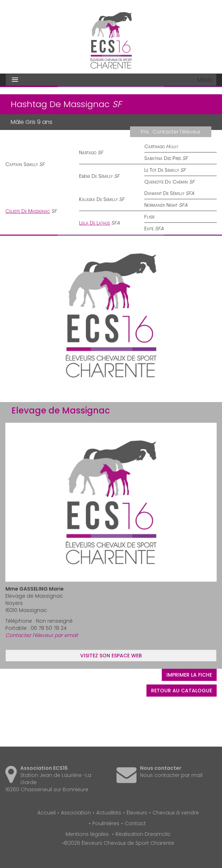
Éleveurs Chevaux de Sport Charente (111, 40)
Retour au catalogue (182, 691)
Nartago (88, 152)
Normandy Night (161, 205)
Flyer (149, 217)
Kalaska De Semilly (98, 199)
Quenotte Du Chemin (166, 182)
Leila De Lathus (94, 223)
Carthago (154, 146)
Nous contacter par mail (171, 775)
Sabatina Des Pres (163, 158)
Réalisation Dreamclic (143, 834)
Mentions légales (87, 834)
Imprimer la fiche (189, 675)
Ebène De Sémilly (96, 176)
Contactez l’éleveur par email (42, 635)
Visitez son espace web (111, 656)
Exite (149, 229)
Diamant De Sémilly (164, 193)
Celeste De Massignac (28, 211)
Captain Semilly (22, 164)
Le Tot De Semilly (162, 170)
